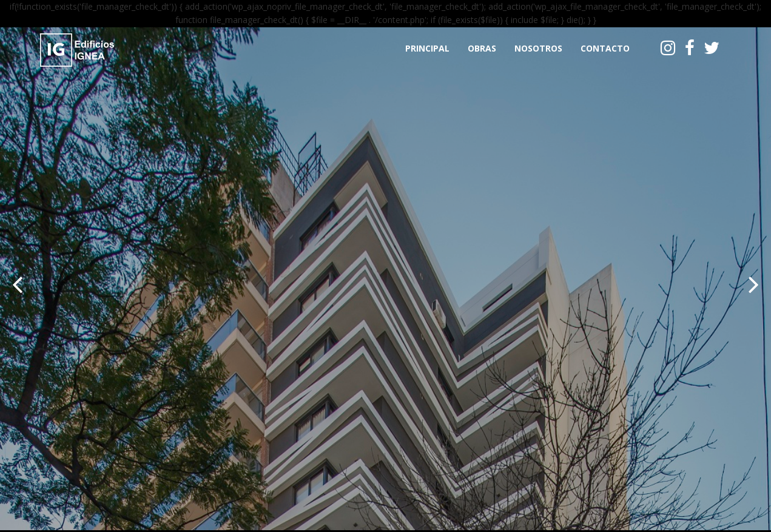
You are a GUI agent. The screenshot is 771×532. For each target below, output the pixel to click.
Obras (482, 48)
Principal (427, 48)
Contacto (605, 48)
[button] (17, 281)
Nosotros (538, 48)
